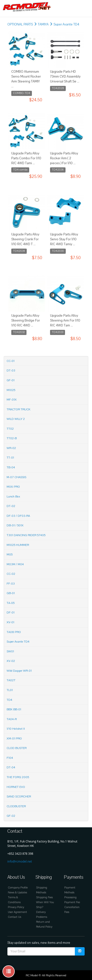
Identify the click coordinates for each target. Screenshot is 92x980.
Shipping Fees (44, 897)
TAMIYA (43, 24)
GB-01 (11, 593)
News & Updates (17, 893)
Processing (70, 897)
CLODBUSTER (16, 806)
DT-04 (11, 767)
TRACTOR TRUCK (19, 409)
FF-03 (11, 584)
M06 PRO (13, 487)
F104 (10, 758)
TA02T (11, 680)
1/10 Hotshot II (16, 729)
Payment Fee (72, 902)
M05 (10, 554)
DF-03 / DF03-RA (18, 516)
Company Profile (18, 888)
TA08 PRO (14, 632)
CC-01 (11, 361)
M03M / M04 (15, 564)
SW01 (10, 651)
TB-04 (11, 467)
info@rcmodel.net (20, 861)
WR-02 (11, 448)
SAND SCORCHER (19, 796)
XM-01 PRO (14, 738)
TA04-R (12, 719)
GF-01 (11, 380)
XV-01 (10, 622)
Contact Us (14, 917)
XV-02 (11, 661)
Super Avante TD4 (66, 24)
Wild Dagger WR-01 (19, 671)
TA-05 (11, 603)
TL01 (10, 690)
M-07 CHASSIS (16, 477)
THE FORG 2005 (18, 777)
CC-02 (11, 574)
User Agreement (17, 912)
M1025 (11, 390)
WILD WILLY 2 (16, 419)
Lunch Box (13, 496)
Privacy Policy (16, 907)
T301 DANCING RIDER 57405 (26, 535)
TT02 (10, 429)
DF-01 (11, 612)
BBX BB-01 (14, 709)
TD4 (9, 700)
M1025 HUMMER (18, 545)
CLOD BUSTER (17, 748)
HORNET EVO (16, 787)
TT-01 (10, 458)
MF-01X (12, 400)
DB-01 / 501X (15, 525)
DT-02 (11, 506)
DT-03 (11, 370)
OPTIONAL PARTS (20, 24)
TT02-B (12, 438)
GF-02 (11, 816)
